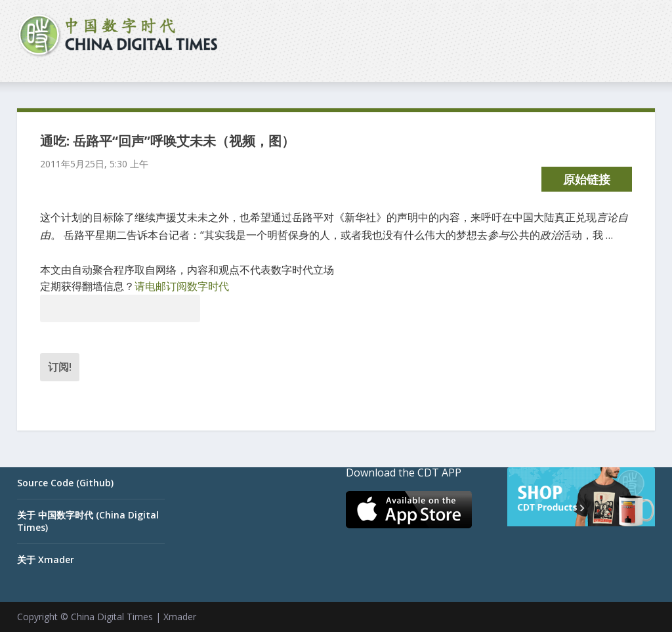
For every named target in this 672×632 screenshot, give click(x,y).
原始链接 (587, 179)
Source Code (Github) (65, 483)
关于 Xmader (46, 559)
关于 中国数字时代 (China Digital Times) (88, 521)
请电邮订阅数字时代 (182, 286)
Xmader (180, 617)
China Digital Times (112, 617)
